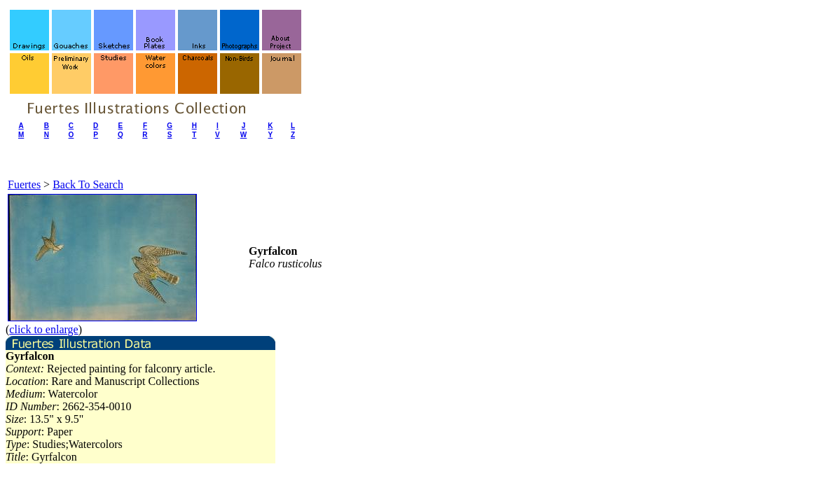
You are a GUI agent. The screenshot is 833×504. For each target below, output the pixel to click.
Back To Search (88, 184)
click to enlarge (43, 329)
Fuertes (24, 184)
